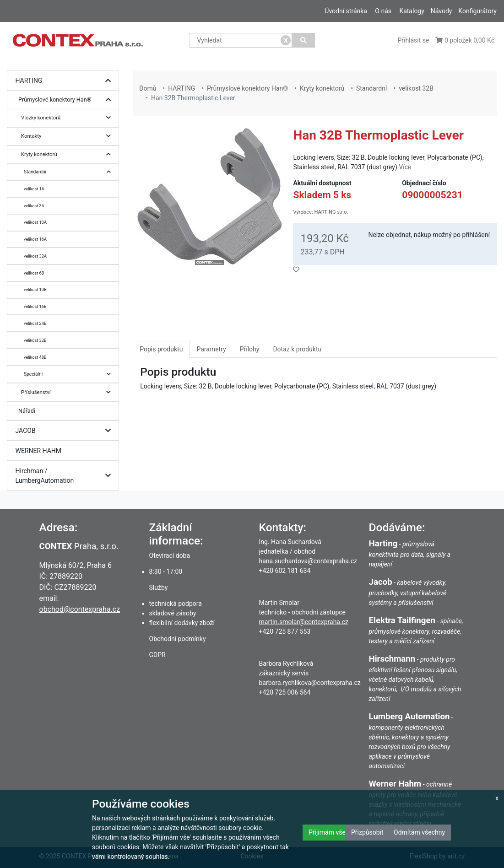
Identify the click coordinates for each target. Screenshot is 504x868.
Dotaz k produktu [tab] (297, 349)
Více (405, 167)
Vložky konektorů (68, 118)
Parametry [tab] (211, 349)
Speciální (70, 374)
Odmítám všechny (419, 832)
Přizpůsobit (367, 832)
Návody (442, 11)
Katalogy (412, 11)
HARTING (65, 81)
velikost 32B (35, 340)
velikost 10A (35, 222)
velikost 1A (34, 189)
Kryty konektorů (68, 154)
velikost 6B (34, 273)
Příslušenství (68, 392)
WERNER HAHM (39, 451)
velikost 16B (35, 306)
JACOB (65, 431)
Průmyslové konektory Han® (67, 100)
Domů (148, 88)
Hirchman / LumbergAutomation (65, 476)
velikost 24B (35, 323)
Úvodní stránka (346, 11)
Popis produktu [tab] (161, 349)
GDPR (157, 655)
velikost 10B (35, 289)
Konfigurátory (477, 11)
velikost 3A (34, 206)
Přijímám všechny (334, 832)
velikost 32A (35, 256)
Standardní (70, 172)
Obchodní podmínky (178, 639)
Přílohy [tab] (250, 349)
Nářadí (27, 411)
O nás (383, 11)
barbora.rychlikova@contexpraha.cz (310, 683)
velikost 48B (35, 357)
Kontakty (68, 136)
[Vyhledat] (303, 40)
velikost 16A (35, 239)
